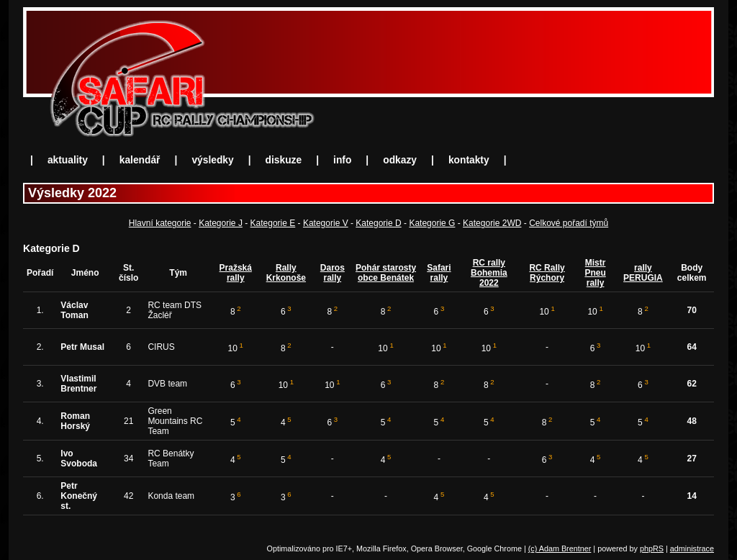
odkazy (400, 160)
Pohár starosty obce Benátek (386, 273)
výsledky (212, 160)
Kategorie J (221, 223)
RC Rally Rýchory (547, 273)
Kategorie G (432, 223)
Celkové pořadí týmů (569, 223)
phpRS (652, 548)
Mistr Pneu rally (595, 273)
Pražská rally (236, 273)
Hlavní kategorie (160, 223)
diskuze (284, 160)
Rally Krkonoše (286, 273)
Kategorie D (378, 223)
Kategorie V (326, 223)
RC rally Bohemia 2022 (489, 273)
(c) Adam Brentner (560, 548)
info (342, 160)
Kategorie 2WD (492, 223)
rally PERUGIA (643, 273)
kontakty (469, 160)
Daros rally (333, 273)
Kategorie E (273, 223)
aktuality (68, 160)
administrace (692, 548)
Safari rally (439, 273)
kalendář (140, 160)
